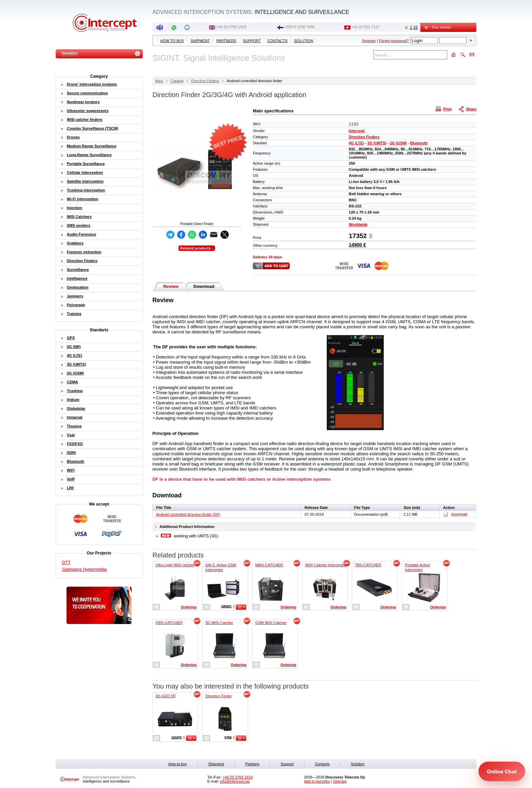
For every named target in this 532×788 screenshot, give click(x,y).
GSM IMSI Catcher (271, 623)
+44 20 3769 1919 (231, 27)
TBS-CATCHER (368, 565)
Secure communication (87, 93)
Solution (304, 41)
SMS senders (79, 225)
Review (171, 286)
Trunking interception (86, 190)
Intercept (357, 131)
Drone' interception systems (92, 84)
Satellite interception (85, 181)
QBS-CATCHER (169, 623)
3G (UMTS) (377, 143)
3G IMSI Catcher (219, 623)
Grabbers (75, 243)
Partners (226, 41)
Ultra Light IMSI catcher (175, 565)
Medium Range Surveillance (92, 146)
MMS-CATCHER (269, 565)
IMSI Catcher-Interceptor (325, 565)
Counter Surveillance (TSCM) (93, 128)
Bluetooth (419, 143)
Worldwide (358, 224)
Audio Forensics (81, 234)
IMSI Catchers (79, 217)
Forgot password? (394, 41)
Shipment (200, 41)
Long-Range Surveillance (89, 155)
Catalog (177, 81)
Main (159, 81)
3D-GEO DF (166, 696)
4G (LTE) (356, 143)
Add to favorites (317, 781)
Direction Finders (205, 81)
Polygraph (76, 305)
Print (444, 109)
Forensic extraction (84, 252)
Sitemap (340, 781)
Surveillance (78, 270)
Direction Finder (218, 696)
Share (468, 109)
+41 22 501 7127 (366, 27)
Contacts (278, 41)
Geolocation (78, 287)
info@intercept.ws (235, 781)
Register (369, 41)
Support (252, 41)
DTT (66, 562)
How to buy (172, 41)
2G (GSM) (398, 143)
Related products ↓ (197, 248)
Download (204, 286)
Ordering (189, 607)
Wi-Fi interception (83, 199)
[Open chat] (502, 771)
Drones (73, 137)
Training (74, 314)
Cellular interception (85, 172)
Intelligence (77, 278)
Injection (74, 208)
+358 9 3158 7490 (299, 27)
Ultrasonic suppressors (88, 111)
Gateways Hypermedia (84, 569)
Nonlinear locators (83, 102)
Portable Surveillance (86, 164)
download (455, 514)
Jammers (75, 296)
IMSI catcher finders (85, 120)
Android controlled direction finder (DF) (188, 514)
